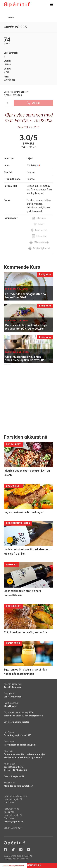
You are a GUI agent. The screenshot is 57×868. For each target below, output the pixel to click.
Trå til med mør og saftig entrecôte (25, 632)
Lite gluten (41, 236)
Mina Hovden (10, 706)
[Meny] (52, 4)
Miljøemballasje (41, 242)
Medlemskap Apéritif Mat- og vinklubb (23, 757)
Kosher (41, 224)
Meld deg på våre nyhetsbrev (18, 786)
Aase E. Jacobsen (13, 687)
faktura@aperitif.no (14, 822)
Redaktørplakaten (34, 716)
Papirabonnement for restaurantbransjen (25, 754)
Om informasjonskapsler (16, 722)
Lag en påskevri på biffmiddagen (24, 512)
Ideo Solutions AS (20, 859)
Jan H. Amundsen (13, 697)
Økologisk (41, 218)
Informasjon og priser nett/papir (20, 745)
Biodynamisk (41, 230)
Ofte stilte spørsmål (14, 776)
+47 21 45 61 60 (19, 770)
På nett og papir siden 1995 (17, 735)
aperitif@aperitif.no (14, 767)
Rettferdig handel (41, 248)
